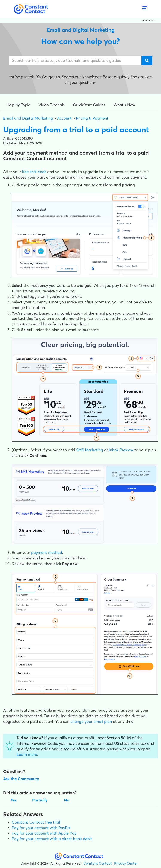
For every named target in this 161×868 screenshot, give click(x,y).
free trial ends (34, 172)
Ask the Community (21, 779)
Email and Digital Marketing (28, 118)
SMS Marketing (90, 450)
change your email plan (91, 721)
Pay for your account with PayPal (41, 828)
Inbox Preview (121, 450)
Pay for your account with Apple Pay (44, 833)
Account (64, 118)
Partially (40, 800)
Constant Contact (97, 863)
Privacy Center (126, 863)
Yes (13, 800)
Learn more (27, 754)
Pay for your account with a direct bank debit (52, 839)
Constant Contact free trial (36, 822)
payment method (47, 553)
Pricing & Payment (92, 118)
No (67, 800)
